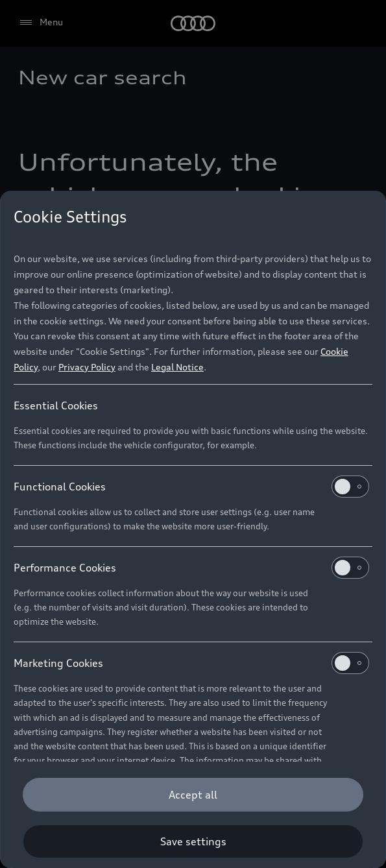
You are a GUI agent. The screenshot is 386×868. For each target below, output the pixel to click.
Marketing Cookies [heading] (191, 663)
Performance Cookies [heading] (191, 568)
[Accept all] (193, 795)
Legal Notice (177, 367)
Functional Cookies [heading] (191, 487)
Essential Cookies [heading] (56, 405)
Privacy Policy (87, 367)
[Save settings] (193, 841)
